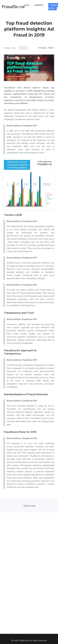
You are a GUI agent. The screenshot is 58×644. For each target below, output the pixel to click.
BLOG (27, 5)
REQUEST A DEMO (53, 7)
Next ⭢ (51, 48)
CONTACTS (39, 5)
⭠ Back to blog (29, 506)
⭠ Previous (42, 48)
